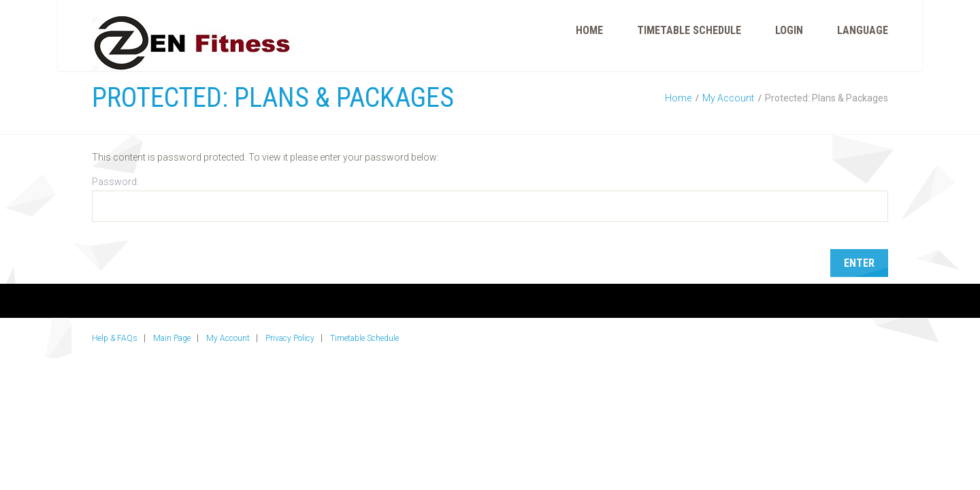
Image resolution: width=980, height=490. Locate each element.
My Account (728, 98)
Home (589, 30)
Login (789, 30)
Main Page (172, 338)
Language (863, 30)
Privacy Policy (290, 338)
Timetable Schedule (689, 30)
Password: (490, 199)
